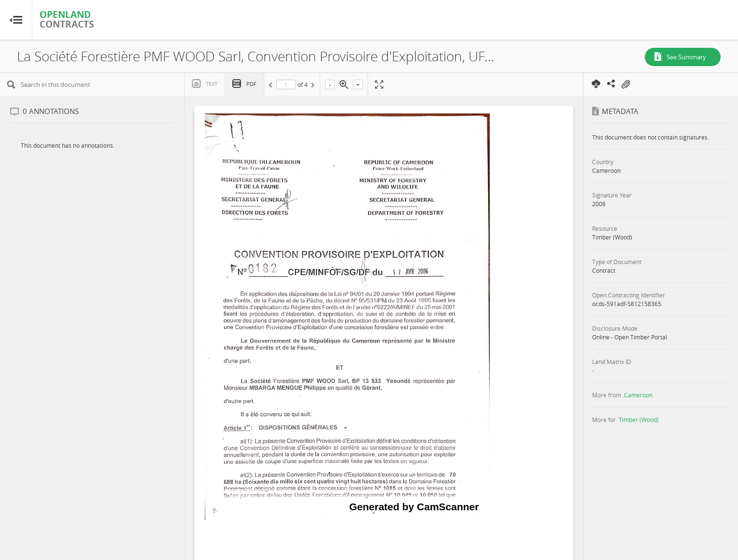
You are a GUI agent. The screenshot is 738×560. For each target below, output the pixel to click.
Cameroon (638, 395)
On (625, 84)
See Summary (686, 57)
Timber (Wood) (639, 420)
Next (312, 86)
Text (212, 84)
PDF (251, 84)
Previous (272, 86)
